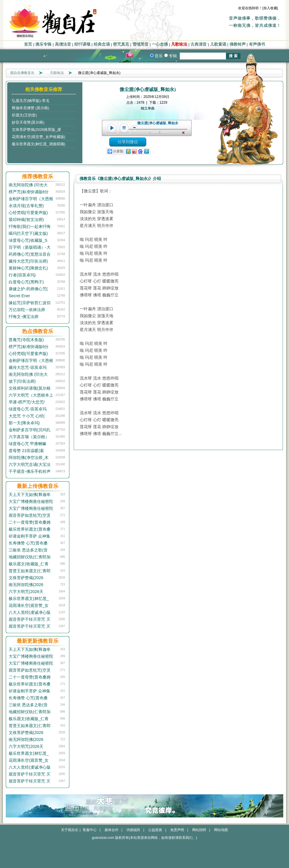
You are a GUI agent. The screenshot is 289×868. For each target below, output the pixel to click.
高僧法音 (63, 44)
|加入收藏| (270, 8)
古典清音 (199, 44)
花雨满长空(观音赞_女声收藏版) (39, 137)
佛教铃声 (238, 44)
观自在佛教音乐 (22, 73)
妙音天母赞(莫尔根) (28, 122)
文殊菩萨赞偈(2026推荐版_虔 (36, 130)
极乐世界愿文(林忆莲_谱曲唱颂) (39, 144)
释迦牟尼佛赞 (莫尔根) (30, 108)
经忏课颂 (82, 44)
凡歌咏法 (179, 44)
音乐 (159, 56)
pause (124, 128)
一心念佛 (160, 44)
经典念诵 (102, 44)
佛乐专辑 (43, 44)
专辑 (173, 56)
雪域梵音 (140, 44)
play (112, 128)
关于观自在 (70, 830)
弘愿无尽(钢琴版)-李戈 (31, 101)
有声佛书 (257, 44)
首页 (28, 44)
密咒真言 (121, 44)
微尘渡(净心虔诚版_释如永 (158, 123)
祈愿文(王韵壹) (24, 115)
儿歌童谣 (218, 44)
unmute (184, 133)
